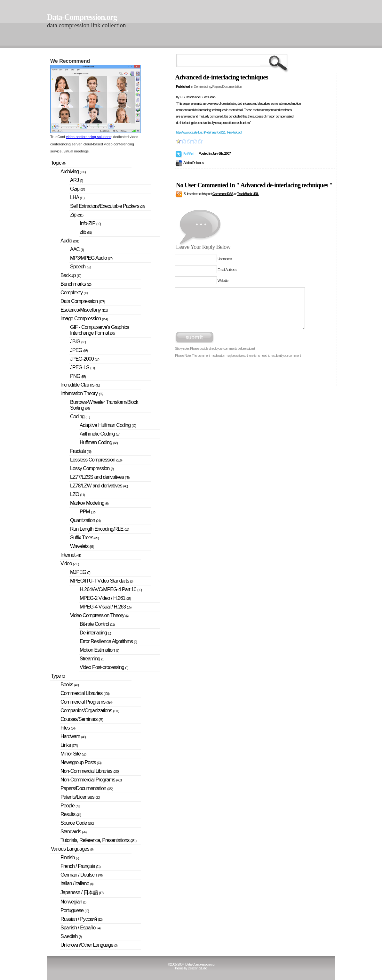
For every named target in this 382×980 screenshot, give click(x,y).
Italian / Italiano (77, 883)
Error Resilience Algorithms (108, 641)
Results (71, 814)
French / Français (80, 866)
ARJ (76, 180)
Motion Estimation (99, 650)
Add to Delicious (194, 163)
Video (70, 563)
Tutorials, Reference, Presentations (98, 840)
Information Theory (82, 393)
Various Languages (72, 849)
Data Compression (83, 301)
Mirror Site (73, 754)
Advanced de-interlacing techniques (222, 77)
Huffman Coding (99, 442)
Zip (77, 215)
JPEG (79, 350)
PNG (78, 376)
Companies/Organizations (90, 710)
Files (68, 728)
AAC (77, 249)
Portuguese (75, 910)
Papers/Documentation (227, 86)
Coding (80, 416)
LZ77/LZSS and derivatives (100, 477)
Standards (73, 832)
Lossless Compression (96, 460)
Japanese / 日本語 (82, 892)
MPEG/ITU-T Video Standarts (102, 581)
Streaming (92, 659)
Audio (70, 241)
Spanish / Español (80, 928)
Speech (81, 267)
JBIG (78, 342)
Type (58, 676)
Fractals (81, 451)
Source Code (77, 823)
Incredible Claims (80, 385)
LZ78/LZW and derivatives (99, 486)
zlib (86, 232)
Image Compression (84, 318)
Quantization (85, 520)
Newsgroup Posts (81, 762)
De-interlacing (202, 86)
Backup (71, 275)
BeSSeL (189, 154)
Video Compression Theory (99, 615)
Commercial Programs (86, 702)
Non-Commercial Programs (91, 780)
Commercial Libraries (85, 693)
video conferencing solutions (88, 137)
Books (70, 685)
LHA (77, 197)
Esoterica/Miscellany (84, 310)
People (70, 806)
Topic (58, 163)
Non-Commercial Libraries (90, 771)
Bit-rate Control (97, 624)
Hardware (73, 736)
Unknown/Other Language (89, 945)
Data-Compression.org (82, 17)
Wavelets (82, 546)
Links (69, 745)
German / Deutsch (81, 875)
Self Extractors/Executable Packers (107, 206)
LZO (77, 494)
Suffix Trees (84, 538)
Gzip (77, 189)
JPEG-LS (82, 367)
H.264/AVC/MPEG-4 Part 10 (111, 589)
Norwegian (73, 902)
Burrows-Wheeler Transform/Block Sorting (104, 405)
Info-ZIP (90, 223)
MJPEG (80, 572)
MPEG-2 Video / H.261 (105, 598)
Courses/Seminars (82, 719)
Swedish (71, 936)
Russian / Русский (81, 919)
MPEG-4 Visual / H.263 (105, 607)
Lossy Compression (92, 468)
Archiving (73, 171)
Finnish (70, 857)
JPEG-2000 (85, 359)
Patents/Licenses (80, 797)
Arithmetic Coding (100, 434)
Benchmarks (76, 284)
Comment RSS (223, 194)
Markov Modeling (89, 503)
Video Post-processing (104, 667)
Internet (71, 555)
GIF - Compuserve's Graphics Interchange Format (99, 330)
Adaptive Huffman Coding (108, 425)
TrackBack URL (248, 194)
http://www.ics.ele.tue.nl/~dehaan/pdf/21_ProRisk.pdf (209, 132)
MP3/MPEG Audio (91, 258)
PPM (88, 512)
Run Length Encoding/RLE (99, 529)
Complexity (74, 293)
